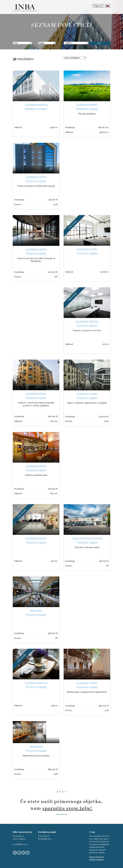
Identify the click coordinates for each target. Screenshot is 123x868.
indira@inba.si (46, 839)
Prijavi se (98, 6)
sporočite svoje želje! (67, 808)
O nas (92, 832)
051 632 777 (45, 836)
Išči (99, 43)
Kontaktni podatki (47, 832)
